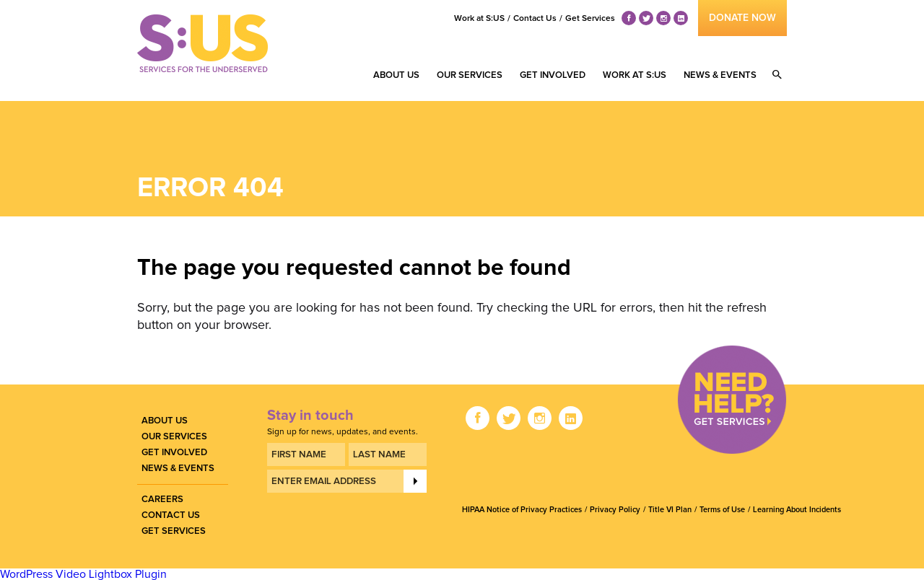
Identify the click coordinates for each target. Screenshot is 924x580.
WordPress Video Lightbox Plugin (83, 574)
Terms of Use (722, 510)
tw (646, 18)
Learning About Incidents (797, 510)
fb (629, 18)
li (681, 18)
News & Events (720, 75)
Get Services (590, 19)
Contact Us (535, 19)
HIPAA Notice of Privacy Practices (522, 510)
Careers (162, 500)
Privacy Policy (615, 510)
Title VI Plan (670, 510)
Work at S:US (479, 19)
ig (663, 18)
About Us (396, 75)
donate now (742, 18)
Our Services (470, 75)
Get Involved (553, 75)
